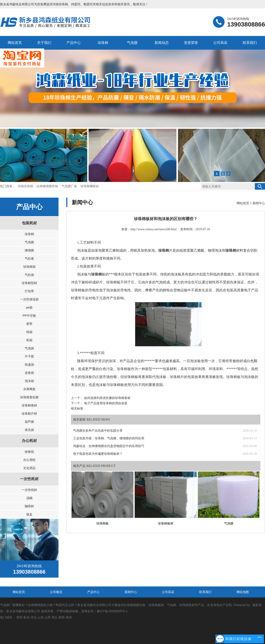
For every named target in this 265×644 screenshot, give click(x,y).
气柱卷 (29, 258)
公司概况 (56, 592)
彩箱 (29, 340)
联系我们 (250, 43)
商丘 (55, 617)
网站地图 (243, 592)
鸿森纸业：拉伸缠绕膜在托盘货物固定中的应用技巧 (109, 446)
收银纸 (29, 452)
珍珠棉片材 (29, 414)
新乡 (26, 617)
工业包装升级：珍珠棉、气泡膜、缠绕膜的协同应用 (109, 438)
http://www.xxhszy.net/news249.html (154, 229)
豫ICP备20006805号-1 (112, 611)
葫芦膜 (29, 422)
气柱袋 (29, 275)
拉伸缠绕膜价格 (48, 186)
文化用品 (29, 468)
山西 (47, 617)
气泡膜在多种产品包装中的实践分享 (98, 431)
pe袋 (29, 307)
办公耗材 (29, 441)
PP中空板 (29, 316)
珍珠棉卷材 (29, 405)
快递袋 (29, 365)
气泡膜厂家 (70, 186)
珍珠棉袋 (29, 267)
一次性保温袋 (29, 299)
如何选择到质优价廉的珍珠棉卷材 (107, 398)
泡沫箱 (29, 381)
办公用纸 (29, 460)
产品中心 (74, 43)
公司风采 (220, 43)
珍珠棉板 (102, 523)
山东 (41, 617)
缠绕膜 (29, 250)
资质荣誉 (191, 43)
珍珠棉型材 (29, 283)
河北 (34, 617)
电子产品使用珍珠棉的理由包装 (105, 403)
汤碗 (29, 498)
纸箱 (29, 332)
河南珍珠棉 (60, 4)
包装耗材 (29, 223)
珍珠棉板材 (166, 523)
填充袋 (29, 430)
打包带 (29, 291)
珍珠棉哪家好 (90, 186)
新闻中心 (259, 203)
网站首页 (15, 43)
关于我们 (44, 43)
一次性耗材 (29, 479)
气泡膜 (132, 43)
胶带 (29, 324)
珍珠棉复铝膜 (29, 397)
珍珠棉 (103, 43)
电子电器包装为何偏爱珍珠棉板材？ (98, 454)
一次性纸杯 (29, 490)
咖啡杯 (29, 506)
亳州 (69, 617)
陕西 (62, 617)
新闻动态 (162, 43)
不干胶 (29, 356)
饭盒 (29, 514)
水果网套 (29, 389)
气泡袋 (29, 348)
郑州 (19, 617)
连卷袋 (29, 373)
